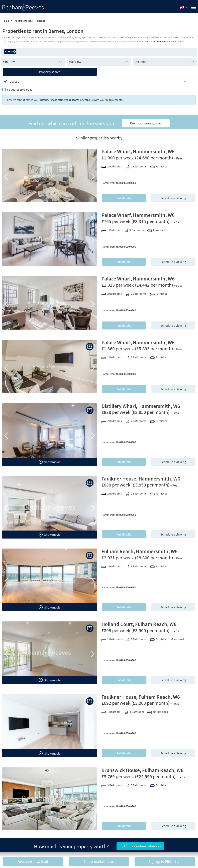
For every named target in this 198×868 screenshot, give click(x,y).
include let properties (19, 90)
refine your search (69, 100)
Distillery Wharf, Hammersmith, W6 (141, 406)
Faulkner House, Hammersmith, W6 (141, 479)
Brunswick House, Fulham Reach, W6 (142, 770)
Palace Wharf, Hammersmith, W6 (138, 151)
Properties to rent (23, 21)
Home (6, 21)
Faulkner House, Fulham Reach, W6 (141, 697)
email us (88, 100)
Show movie (50, 462)
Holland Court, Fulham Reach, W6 (139, 624)
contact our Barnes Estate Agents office (164, 42)
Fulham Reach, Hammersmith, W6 (140, 551)
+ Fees (178, 158)
